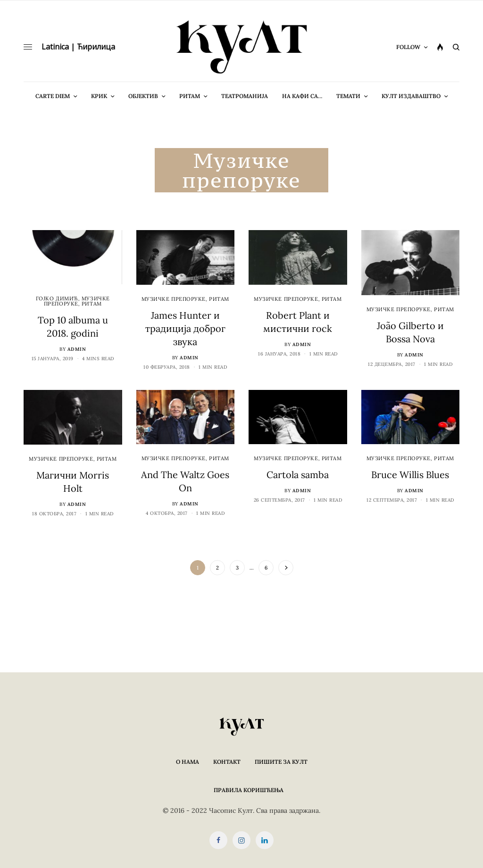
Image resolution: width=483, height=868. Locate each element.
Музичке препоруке (77, 301)
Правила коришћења (249, 790)
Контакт (227, 762)
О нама (187, 762)
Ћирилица (96, 47)
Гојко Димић (57, 298)
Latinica (55, 47)
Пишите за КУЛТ (281, 762)
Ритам (92, 304)
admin (77, 349)
